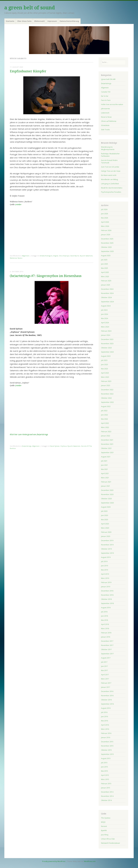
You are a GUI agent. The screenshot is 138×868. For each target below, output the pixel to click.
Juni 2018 (105, 616)
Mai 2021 (105, 469)
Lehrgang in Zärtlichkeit (110, 184)
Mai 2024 (105, 318)
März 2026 (105, 226)
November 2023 (107, 344)
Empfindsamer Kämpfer (28, 71)
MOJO (103, 822)
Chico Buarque (64, 256)
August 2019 (106, 557)
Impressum (52, 21)
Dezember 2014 (107, 792)
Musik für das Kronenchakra (112, 188)
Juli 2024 (104, 310)
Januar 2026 (106, 235)
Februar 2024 (106, 331)
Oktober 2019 (106, 549)
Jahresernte (105, 109)
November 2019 (107, 545)
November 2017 (107, 645)
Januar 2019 (106, 587)
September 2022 (107, 402)
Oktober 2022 (106, 398)
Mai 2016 (105, 721)
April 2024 (105, 323)
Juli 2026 (104, 209)
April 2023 (105, 373)
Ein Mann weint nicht (109, 175)
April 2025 (105, 272)
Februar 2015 (106, 784)
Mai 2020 (105, 520)
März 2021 (105, 478)
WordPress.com (90, 861)
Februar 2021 (106, 482)
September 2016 (107, 704)
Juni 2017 (105, 666)
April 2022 (105, 423)
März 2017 (105, 679)
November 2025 (107, 243)
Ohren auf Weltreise (109, 121)
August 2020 (106, 507)
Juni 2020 (105, 515)
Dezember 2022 (107, 390)
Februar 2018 (106, 633)
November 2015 (107, 746)
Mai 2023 (105, 369)
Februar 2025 (106, 281)
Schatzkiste (105, 125)
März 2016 (105, 729)
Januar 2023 (106, 385)
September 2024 (107, 302)
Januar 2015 (106, 788)
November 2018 (107, 595)
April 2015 (105, 775)
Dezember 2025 (107, 239)
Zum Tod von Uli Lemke (110, 167)
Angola (56, 256)
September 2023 (107, 352)
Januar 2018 (106, 637)
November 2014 (107, 796)
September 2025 (107, 251)
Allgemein (26, 256)
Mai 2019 (105, 570)
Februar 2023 (106, 381)
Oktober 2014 (106, 800)
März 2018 (105, 629)
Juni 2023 (105, 365)
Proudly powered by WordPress (54, 861)
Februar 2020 (106, 532)
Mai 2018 (105, 620)
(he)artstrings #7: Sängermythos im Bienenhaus (46, 276)
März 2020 (105, 528)
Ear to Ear (105, 96)
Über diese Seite (24, 21)
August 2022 (106, 406)
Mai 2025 (105, 268)
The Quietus (106, 818)
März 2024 (105, 327)
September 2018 (107, 603)
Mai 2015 (105, 771)
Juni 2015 (105, 767)
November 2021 (107, 444)
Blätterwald (39, 21)
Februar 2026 (106, 230)
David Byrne (75, 256)
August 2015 (106, 758)
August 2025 (106, 256)
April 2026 (105, 222)
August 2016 (106, 708)
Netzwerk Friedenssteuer (111, 843)
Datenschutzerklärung (69, 21)
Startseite (10, 21)
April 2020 (105, 524)
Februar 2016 (106, 733)
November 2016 (107, 696)
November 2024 (107, 293)
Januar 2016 (106, 737)
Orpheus (64, 446)
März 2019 (105, 578)
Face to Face (106, 100)
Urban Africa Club (108, 839)
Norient (104, 826)
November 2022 (107, 394)
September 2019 (107, 553)
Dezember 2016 (107, 691)
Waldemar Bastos (16, 258)
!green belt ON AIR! (108, 79)
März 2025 (105, 277)
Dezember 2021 (107, 440)
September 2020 (107, 503)
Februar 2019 (106, 582)
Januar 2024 (106, 335)
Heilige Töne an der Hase (111, 171)
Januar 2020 (106, 536)
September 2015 (107, 754)
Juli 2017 (104, 662)
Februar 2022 (106, 432)
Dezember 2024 (107, 289)
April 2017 (105, 675)
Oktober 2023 (106, 348)
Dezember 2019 (107, 541)
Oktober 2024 (106, 297)
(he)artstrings (27, 446)
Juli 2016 (104, 712)
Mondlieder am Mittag (109, 179)
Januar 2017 (106, 687)
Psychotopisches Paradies (111, 192)
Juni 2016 (105, 717)
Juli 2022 (104, 411)
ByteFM (104, 830)
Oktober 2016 (106, 700)
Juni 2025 (105, 264)
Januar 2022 (106, 436)
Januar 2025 (106, 285)
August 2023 (106, 356)
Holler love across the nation (112, 104)
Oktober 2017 (106, 649)
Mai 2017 (105, 670)
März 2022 (105, 427)
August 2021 (106, 457)
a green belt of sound (30, 8)
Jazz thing (105, 835)
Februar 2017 (106, 683)
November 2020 (107, 494)
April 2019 (105, 574)
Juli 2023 (104, 360)
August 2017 (106, 658)
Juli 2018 (104, 612)
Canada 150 (106, 92)
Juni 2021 (105, 465)
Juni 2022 (105, 415)
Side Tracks (105, 130)
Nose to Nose (106, 117)
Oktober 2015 (106, 750)
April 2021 (105, 473)
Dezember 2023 (107, 339)
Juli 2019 (104, 561)
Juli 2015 (104, 763)
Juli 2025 (104, 260)
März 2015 (105, 779)
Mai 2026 (105, 218)
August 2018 (106, 608)
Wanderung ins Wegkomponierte (108, 148)
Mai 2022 (105, 419)
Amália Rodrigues (46, 256)
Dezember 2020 (107, 490)
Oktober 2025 (106, 247)
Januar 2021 (106, 486)
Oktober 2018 (106, 599)
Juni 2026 (105, 214)
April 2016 (105, 725)
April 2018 (105, 624)
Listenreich (105, 113)
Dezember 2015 (107, 742)
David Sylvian (55, 446)
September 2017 (107, 654)
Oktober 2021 (106, 448)
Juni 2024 (105, 314)
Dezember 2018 (107, 591)
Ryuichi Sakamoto (86, 256)
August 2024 (106, 306)
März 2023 (105, 377)
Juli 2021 (104, 461)
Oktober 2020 (106, 499)
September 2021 (107, 453)
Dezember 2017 (107, 641)
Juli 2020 (104, 511)
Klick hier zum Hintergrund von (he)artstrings (29, 434)
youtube (18, 205)
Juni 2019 (105, 566)
